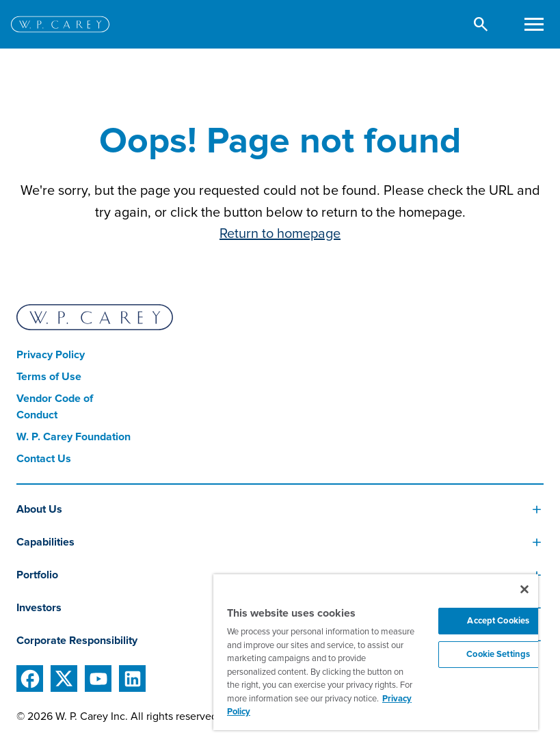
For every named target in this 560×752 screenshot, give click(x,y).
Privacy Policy (51, 355)
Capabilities (45, 542)
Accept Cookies (498, 621)
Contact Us (44, 459)
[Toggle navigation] (534, 24)
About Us (39, 509)
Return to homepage (280, 234)
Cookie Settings (498, 654)
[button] (481, 24)
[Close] (524, 589)
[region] (376, 652)
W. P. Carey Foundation (74, 437)
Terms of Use (49, 377)
